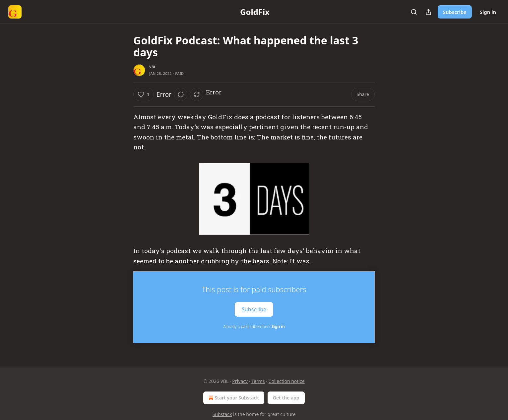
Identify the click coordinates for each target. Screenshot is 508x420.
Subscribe (455, 12)
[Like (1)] (144, 94)
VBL (153, 67)
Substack (222, 414)
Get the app (286, 398)
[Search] (414, 12)
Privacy (240, 381)
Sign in (488, 12)
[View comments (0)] (181, 94)
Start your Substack (233, 398)
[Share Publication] (428, 12)
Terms (258, 381)
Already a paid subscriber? (254, 326)
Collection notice (287, 381)
